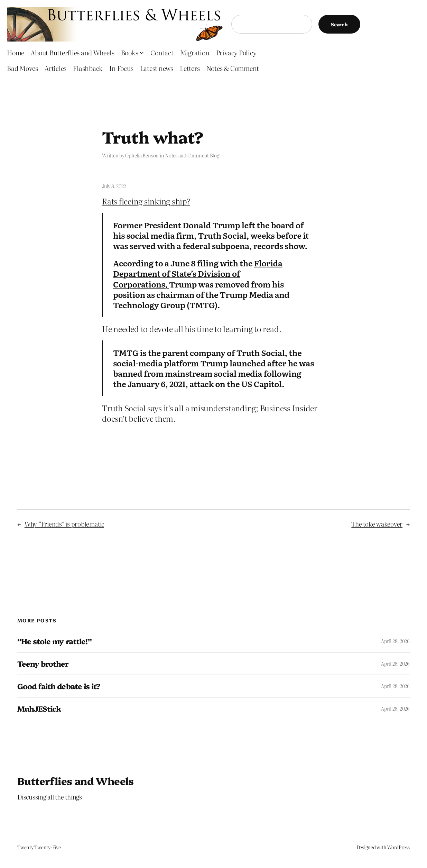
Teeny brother (43, 664)
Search (339, 24)
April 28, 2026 (395, 641)
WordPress (398, 847)
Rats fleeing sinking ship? (146, 201)
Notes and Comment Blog (192, 155)
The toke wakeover (377, 524)
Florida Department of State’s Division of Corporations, (198, 273)
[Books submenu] (142, 53)
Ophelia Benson (142, 155)
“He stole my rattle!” (54, 641)
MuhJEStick (39, 709)
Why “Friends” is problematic (64, 524)
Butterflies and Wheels (76, 781)
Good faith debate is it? (59, 686)
